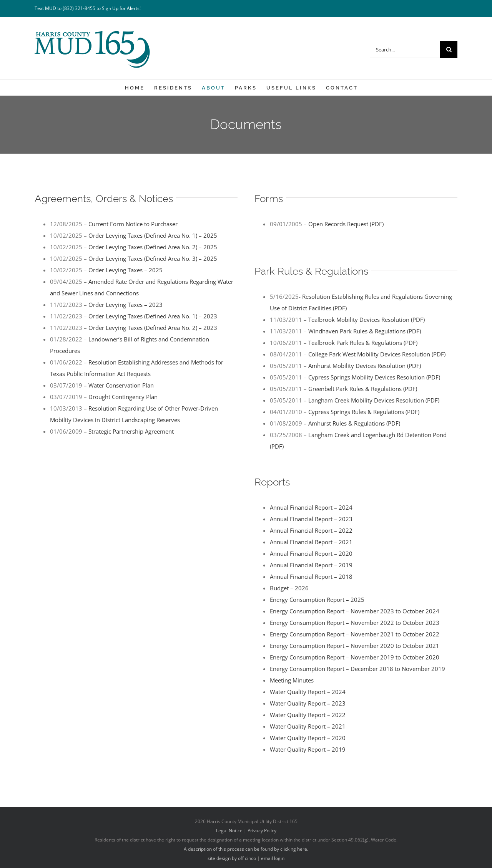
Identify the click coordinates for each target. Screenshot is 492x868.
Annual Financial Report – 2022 (311, 530)
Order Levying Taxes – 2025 (125, 270)
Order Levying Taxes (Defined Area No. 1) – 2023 (153, 316)
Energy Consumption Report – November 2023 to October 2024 (355, 611)
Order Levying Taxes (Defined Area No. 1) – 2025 (153, 235)
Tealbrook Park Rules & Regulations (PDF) (363, 343)
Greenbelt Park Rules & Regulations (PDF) (363, 389)
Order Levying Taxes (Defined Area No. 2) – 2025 (153, 247)
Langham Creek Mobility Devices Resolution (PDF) (374, 400)
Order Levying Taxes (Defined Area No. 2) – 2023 (153, 328)
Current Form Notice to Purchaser (133, 224)
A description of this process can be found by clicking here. (246, 849)
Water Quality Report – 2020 (308, 738)
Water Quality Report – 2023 (308, 703)
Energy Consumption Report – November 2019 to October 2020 (355, 657)
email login (273, 858)
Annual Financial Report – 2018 (311, 576)
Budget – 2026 (289, 588)
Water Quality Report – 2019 (308, 749)
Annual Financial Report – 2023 (311, 519)
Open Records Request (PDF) (346, 224)
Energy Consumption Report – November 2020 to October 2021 (355, 646)
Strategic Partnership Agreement (131, 431)
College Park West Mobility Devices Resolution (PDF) (377, 354)
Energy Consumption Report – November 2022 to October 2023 (355, 623)
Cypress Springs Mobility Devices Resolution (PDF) (374, 377)
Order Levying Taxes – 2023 (125, 305)
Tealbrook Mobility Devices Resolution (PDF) (367, 320)
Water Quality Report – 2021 (308, 726)
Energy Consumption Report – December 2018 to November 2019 (357, 669)
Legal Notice (229, 831)
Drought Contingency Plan (123, 397)
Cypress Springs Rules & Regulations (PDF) (364, 412)
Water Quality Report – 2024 (308, 692)
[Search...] (405, 49)
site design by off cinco (232, 858)
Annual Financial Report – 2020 (311, 553)
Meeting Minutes (292, 680)
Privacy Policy (262, 831)
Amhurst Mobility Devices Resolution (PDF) (365, 366)
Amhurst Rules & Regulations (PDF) (354, 423)
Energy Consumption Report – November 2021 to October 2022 (355, 634)
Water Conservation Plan (121, 385)
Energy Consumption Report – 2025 (317, 600)
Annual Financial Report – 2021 (311, 542)
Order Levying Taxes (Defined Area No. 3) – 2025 (153, 258)
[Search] (449, 49)
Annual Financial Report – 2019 (311, 565)
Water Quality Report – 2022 (308, 715)
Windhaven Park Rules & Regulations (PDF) (365, 331)
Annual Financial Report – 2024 (311, 507)
